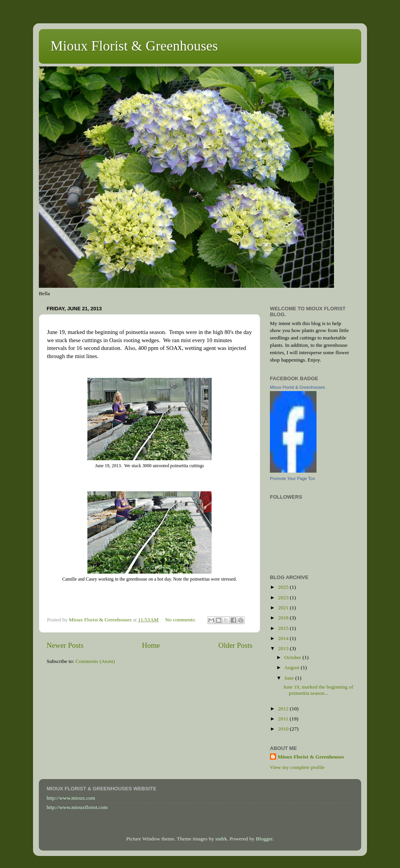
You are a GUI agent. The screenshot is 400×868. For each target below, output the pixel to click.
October (293, 657)
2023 (284, 598)
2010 (284, 729)
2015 (284, 628)
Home (151, 645)
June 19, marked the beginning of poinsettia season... (318, 690)
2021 (284, 608)
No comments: (181, 620)
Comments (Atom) (95, 661)
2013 (284, 648)
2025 (284, 587)
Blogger (264, 839)
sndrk (221, 839)
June (290, 678)
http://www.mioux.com (71, 798)
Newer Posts (65, 645)
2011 (284, 719)
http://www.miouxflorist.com (77, 807)
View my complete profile (297, 767)
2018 (284, 618)
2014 (284, 638)
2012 (284, 709)
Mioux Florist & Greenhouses (134, 46)
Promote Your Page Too (292, 478)
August (292, 667)
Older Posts (235, 645)
